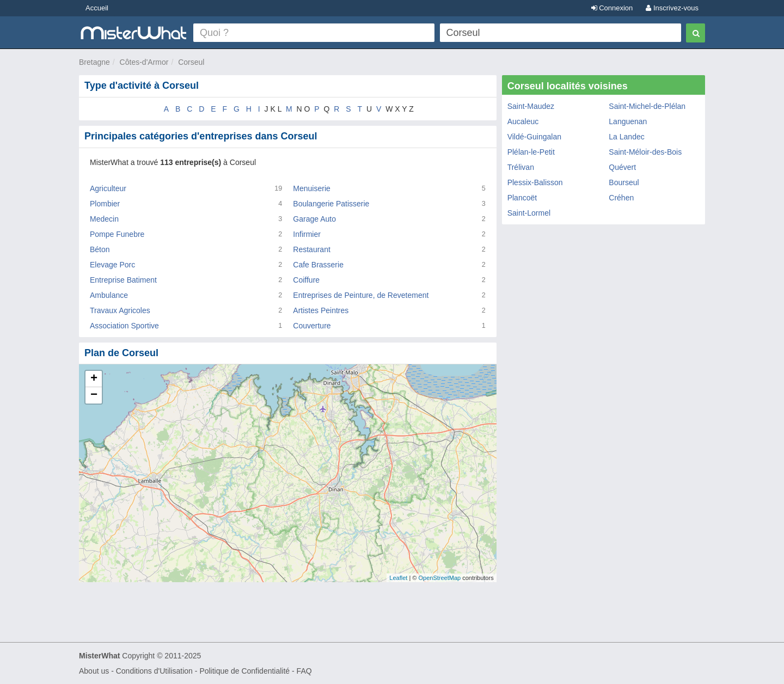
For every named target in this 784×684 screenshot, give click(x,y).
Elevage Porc (112, 265)
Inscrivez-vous (672, 8)
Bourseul (624, 182)
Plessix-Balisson (535, 182)
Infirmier (307, 234)
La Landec (626, 137)
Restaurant (311, 249)
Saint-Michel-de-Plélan (647, 106)
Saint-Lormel (529, 213)
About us (94, 671)
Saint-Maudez (531, 106)
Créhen (621, 198)
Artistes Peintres (321, 310)
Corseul (191, 62)
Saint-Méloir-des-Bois (645, 152)
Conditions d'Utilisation (154, 671)
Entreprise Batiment (123, 280)
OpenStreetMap (439, 578)
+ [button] (94, 379)
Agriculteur (108, 188)
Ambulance (109, 295)
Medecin (104, 219)
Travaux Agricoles (120, 310)
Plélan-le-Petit (531, 152)
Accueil (97, 8)
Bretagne (94, 62)
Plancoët (522, 198)
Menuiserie (311, 188)
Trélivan (521, 167)
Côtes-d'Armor (144, 62)
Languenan (628, 121)
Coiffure (306, 280)
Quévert (622, 167)
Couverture (312, 326)
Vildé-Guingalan (534, 137)
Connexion (612, 8)
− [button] (94, 395)
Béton (100, 249)
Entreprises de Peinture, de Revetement (361, 295)
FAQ (304, 671)
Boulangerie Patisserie (331, 204)
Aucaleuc (523, 121)
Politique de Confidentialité (244, 671)
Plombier (105, 204)
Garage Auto (314, 219)
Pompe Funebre (117, 234)
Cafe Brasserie (318, 265)
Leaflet (398, 578)
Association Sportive (124, 326)
